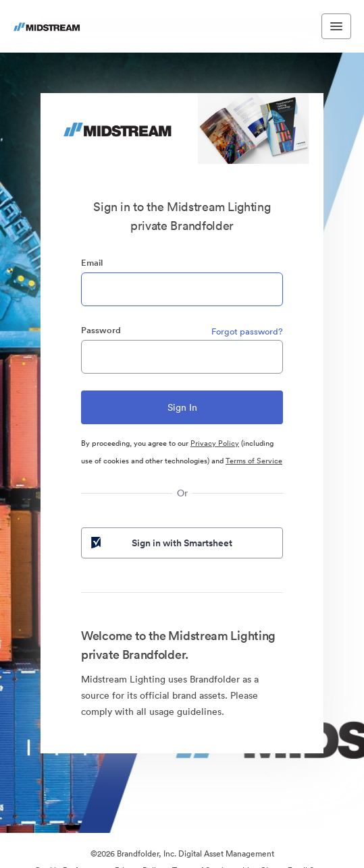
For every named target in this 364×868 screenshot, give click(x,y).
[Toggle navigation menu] (336, 26)
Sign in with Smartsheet (160, 543)
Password (101, 330)
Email (92, 263)
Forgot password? (247, 331)
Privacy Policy (215, 443)
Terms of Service (254, 461)
